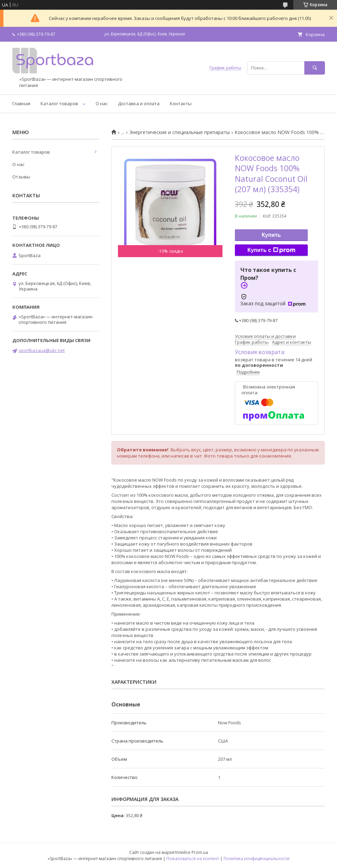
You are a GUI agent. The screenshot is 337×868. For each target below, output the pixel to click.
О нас (102, 103)
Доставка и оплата (139, 103)
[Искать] (315, 68)
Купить (271, 235)
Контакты (181, 103)
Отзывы (21, 177)
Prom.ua (200, 852)
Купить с (271, 250)
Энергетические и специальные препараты (180, 132)
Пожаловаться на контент (193, 859)
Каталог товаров (59, 103)
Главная (21, 103)
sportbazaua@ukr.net (42, 350)
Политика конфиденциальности (257, 859)
